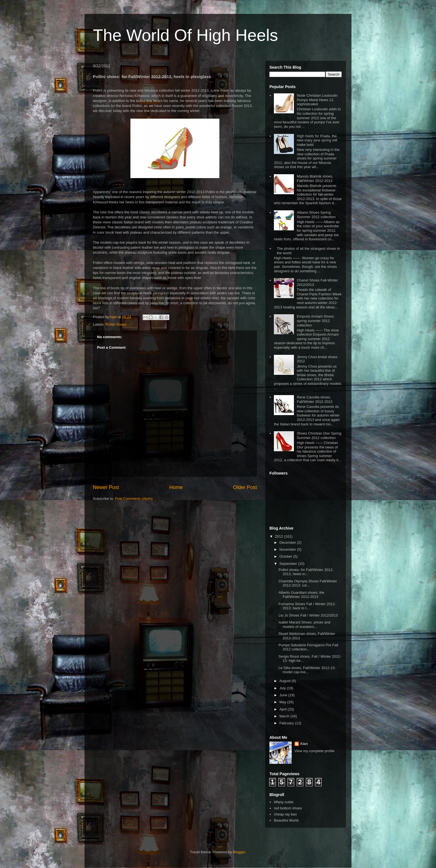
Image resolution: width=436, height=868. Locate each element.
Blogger (239, 852)
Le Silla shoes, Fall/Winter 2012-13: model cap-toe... (307, 670)
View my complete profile (314, 751)
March (285, 716)
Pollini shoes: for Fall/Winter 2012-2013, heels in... (306, 572)
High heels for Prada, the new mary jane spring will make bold (317, 140)
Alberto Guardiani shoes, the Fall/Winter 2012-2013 (301, 595)
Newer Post (106, 487)
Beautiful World (286, 820)
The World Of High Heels (185, 35)
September (289, 564)
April (284, 709)
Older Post (245, 487)
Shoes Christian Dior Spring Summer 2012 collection (319, 436)
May (283, 702)
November (288, 549)
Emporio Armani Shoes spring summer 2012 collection (315, 321)
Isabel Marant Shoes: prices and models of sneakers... (304, 624)
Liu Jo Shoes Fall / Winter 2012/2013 (308, 615)
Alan (304, 744)
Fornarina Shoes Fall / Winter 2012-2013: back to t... (307, 606)
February (287, 723)
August (286, 681)
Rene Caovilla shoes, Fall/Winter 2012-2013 (314, 399)
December (288, 542)
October (286, 556)
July (283, 688)
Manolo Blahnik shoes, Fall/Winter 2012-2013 (315, 179)
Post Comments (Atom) (134, 499)
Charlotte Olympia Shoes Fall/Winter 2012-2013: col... (308, 583)
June (284, 695)
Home (176, 487)
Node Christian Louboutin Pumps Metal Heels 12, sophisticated (317, 100)
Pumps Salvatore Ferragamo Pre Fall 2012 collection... (308, 647)
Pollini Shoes (116, 324)
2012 (280, 536)
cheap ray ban (285, 814)
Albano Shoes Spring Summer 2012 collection (316, 215)
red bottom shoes (288, 808)
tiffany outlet (284, 802)
